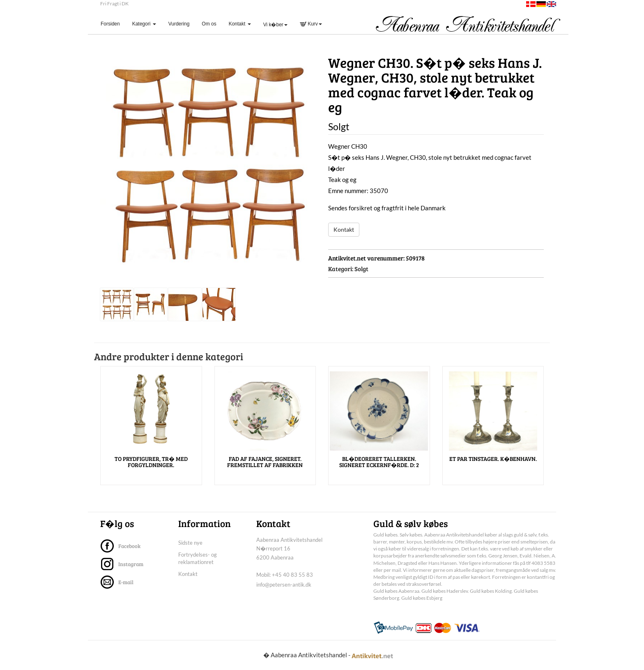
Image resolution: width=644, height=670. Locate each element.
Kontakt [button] (240, 24)
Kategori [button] (144, 24)
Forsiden (113, 24)
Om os (209, 24)
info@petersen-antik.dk (284, 585)
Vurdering (179, 24)
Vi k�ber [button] (275, 25)
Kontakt (344, 229)
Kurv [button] (311, 24)
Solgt (361, 269)
